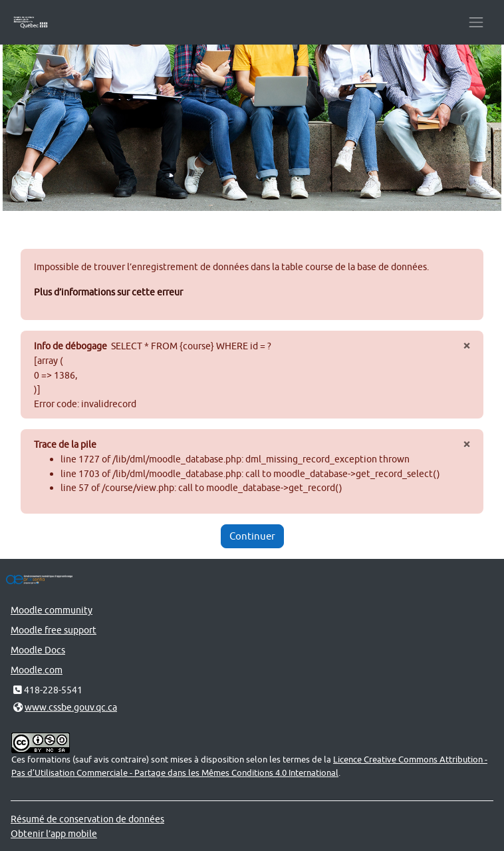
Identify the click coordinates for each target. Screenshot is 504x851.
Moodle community (52, 610)
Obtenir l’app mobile (54, 833)
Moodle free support (54, 630)
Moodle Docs (38, 650)
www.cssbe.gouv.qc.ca (71, 707)
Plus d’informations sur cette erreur (108, 292)
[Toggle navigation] (476, 22)
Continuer (252, 536)
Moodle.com (37, 670)
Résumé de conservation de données (87, 819)
